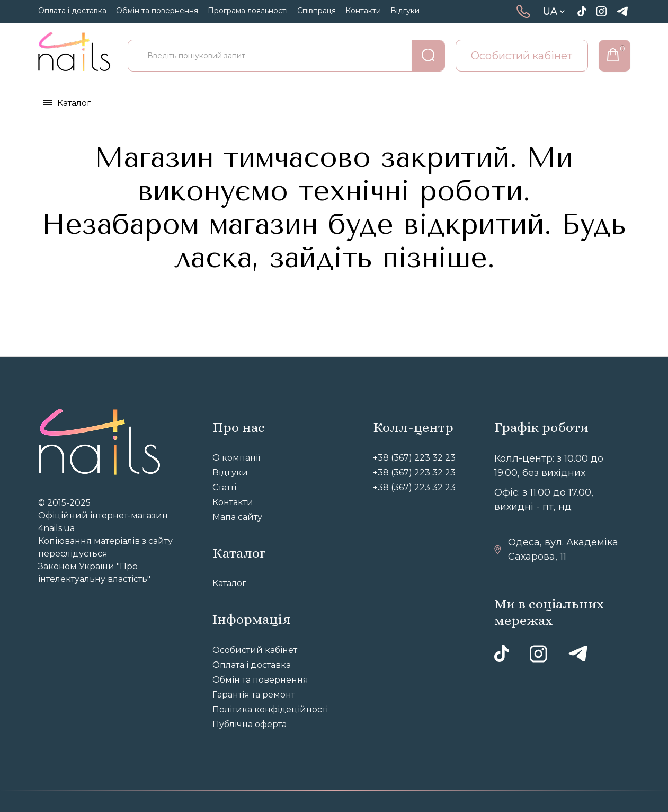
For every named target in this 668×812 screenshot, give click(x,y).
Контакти (363, 11)
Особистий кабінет (522, 56)
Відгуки (405, 11)
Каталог (74, 103)
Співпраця (317, 11)
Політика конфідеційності (270, 709)
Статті (224, 487)
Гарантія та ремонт (254, 695)
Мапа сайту (237, 517)
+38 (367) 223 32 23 (414, 458)
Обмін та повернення (157, 11)
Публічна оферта (250, 724)
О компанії (236, 458)
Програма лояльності (248, 11)
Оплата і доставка (72, 11)
